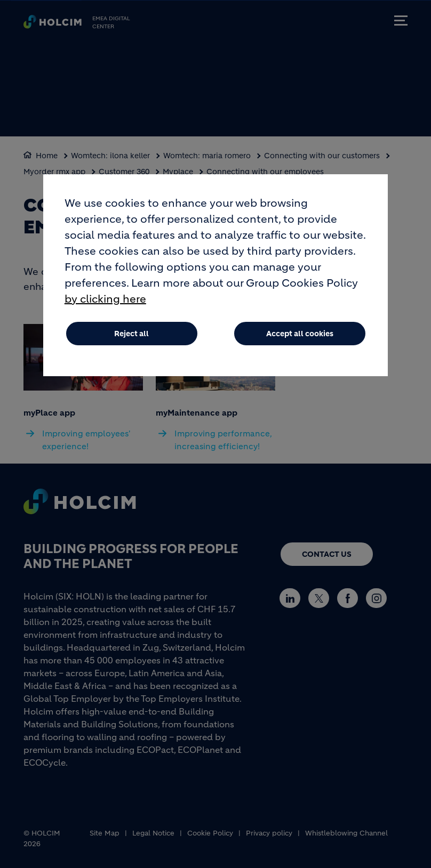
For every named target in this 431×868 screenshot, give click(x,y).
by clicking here (105, 309)
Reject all (131, 344)
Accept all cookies (300, 344)
